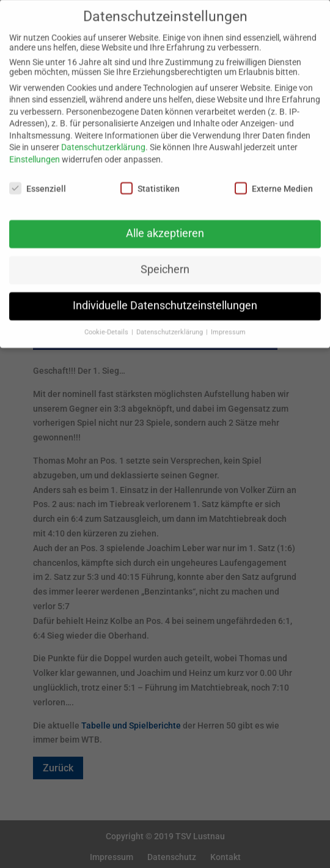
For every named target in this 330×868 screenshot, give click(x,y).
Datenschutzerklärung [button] (170, 324)
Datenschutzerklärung (103, 139)
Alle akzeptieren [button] (165, 225)
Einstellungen (35, 151)
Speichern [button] (165, 261)
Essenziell (38, 180)
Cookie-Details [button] (107, 324)
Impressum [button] (228, 324)
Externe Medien (274, 180)
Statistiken (150, 180)
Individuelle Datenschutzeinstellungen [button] (165, 297)
